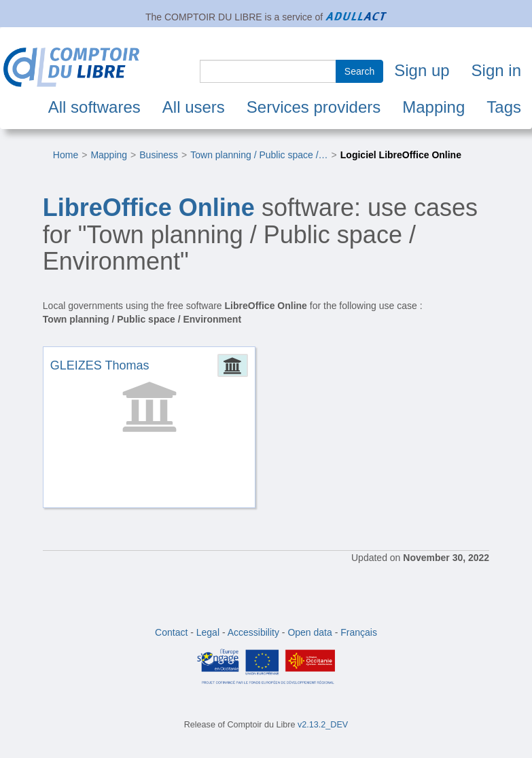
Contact (171, 632)
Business (159, 155)
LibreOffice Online (149, 207)
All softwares (94, 107)
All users (194, 107)
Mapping (433, 107)
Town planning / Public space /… (259, 155)
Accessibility (253, 632)
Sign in (496, 70)
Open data (309, 632)
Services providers (314, 107)
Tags (504, 107)
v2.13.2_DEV (323, 725)
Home (66, 155)
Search (359, 71)
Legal (208, 632)
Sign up (422, 70)
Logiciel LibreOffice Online (401, 155)
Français (359, 632)
